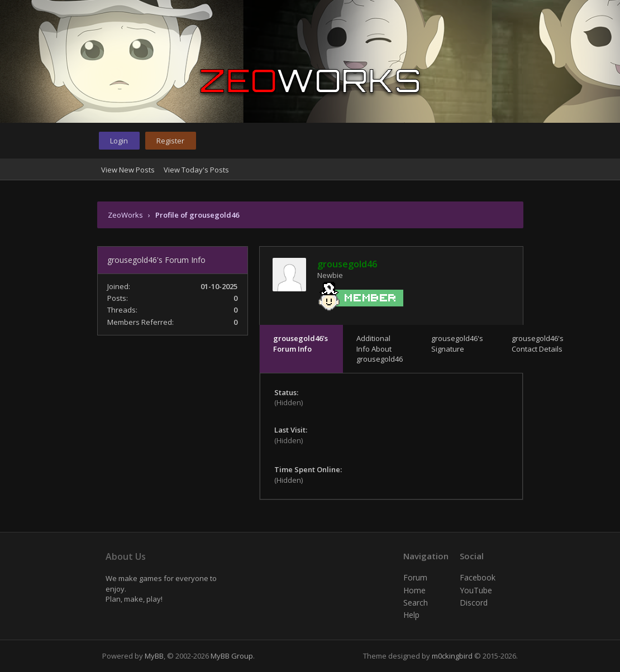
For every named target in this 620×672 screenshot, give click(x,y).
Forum (415, 577)
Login (119, 141)
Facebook (478, 577)
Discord (474, 603)
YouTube (476, 590)
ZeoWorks (125, 215)
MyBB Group (232, 656)
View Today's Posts (196, 170)
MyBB (154, 656)
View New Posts (128, 170)
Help (411, 615)
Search (416, 603)
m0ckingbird (452, 656)
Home (414, 590)
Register (170, 141)
